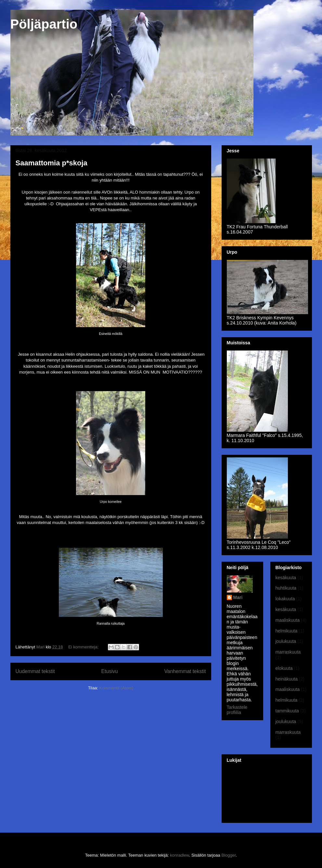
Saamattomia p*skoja (52, 163)
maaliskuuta (288, 620)
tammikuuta (287, 711)
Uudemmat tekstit (35, 671)
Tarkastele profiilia (237, 710)
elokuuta (284, 668)
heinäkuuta (287, 679)
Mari (238, 597)
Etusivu (110, 671)
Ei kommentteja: (84, 647)
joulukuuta (286, 641)
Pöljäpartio (44, 24)
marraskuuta (288, 652)
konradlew (180, 855)
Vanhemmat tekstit (185, 671)
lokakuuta (285, 599)
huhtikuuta (286, 588)
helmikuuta (287, 631)
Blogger (228, 855)
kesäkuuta (286, 578)
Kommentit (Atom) (116, 688)
